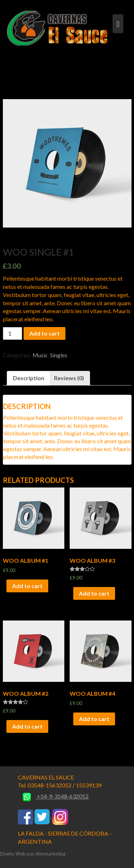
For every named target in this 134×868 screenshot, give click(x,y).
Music (40, 355)
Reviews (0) (69, 378)
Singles (59, 355)
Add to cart (44, 333)
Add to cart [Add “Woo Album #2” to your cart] (27, 726)
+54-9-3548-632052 (53, 796)
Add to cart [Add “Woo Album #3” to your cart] (94, 593)
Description (29, 378)
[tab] (29, 378)
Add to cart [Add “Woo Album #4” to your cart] (94, 719)
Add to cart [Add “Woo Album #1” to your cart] (27, 586)
